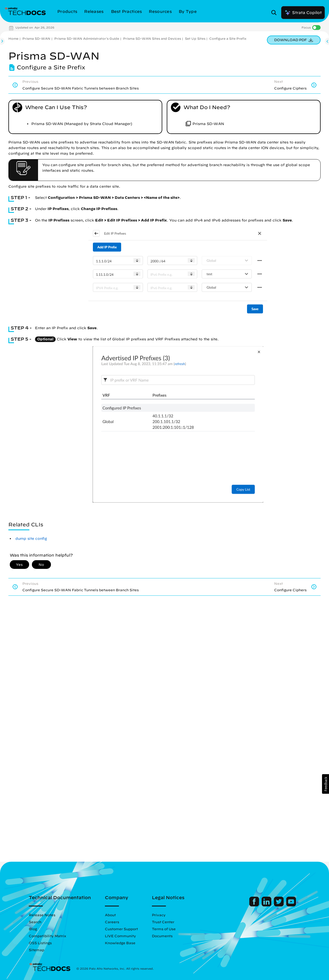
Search (35, 922)
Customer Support (121, 929)
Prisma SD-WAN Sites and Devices (152, 38)
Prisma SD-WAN (36, 38)
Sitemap (37, 950)
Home (13, 38)
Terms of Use (164, 929)
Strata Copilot (303, 13)
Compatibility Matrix (47, 936)
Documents (162, 936)
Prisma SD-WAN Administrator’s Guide (87, 38)
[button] (326, 784)
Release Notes (42, 915)
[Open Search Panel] (276, 13)
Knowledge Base (120, 943)
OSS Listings (40, 943)
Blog (33, 929)
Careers (112, 922)
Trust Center (163, 922)
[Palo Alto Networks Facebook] (255, 905)
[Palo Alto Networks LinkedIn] (267, 905)
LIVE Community (120, 936)
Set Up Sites (195, 38)
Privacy (159, 915)
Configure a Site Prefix (228, 38)
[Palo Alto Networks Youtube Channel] (291, 905)
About (110, 915)
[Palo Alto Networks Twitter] (279, 905)
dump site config (31, 539)
